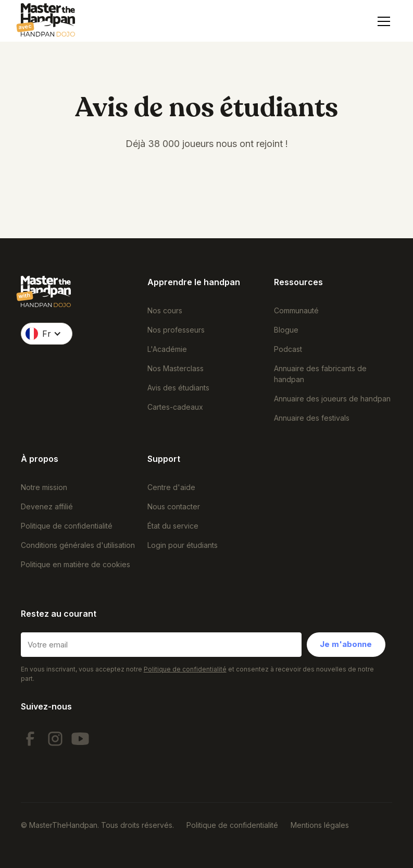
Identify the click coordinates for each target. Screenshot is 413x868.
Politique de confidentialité (67, 526)
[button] (382, 21)
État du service (173, 526)
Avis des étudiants (178, 388)
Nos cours (165, 310)
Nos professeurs (176, 330)
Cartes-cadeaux (175, 407)
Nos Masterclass (176, 368)
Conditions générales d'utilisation (78, 545)
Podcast (288, 349)
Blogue (286, 330)
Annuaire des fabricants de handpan (320, 374)
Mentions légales (320, 825)
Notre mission (44, 487)
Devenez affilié (47, 506)
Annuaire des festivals (312, 418)
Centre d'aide (171, 487)
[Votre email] (161, 645)
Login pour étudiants (183, 545)
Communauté (296, 310)
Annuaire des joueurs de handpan (332, 399)
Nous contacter (174, 506)
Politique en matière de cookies (76, 564)
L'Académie (167, 349)
